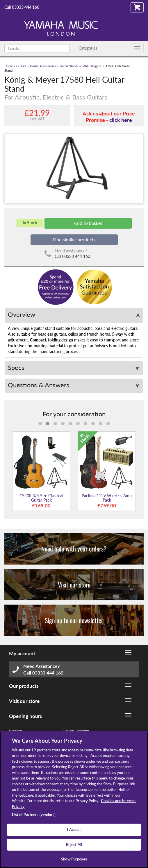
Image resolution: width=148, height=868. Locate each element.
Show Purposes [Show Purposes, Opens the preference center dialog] (74, 859)
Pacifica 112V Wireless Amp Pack (107, 498)
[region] (74, 800)
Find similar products (74, 239)
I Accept (74, 829)
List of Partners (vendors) (34, 815)
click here (121, 120)
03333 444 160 (26, 7)
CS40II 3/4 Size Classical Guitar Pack (41, 498)
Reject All (74, 845)
